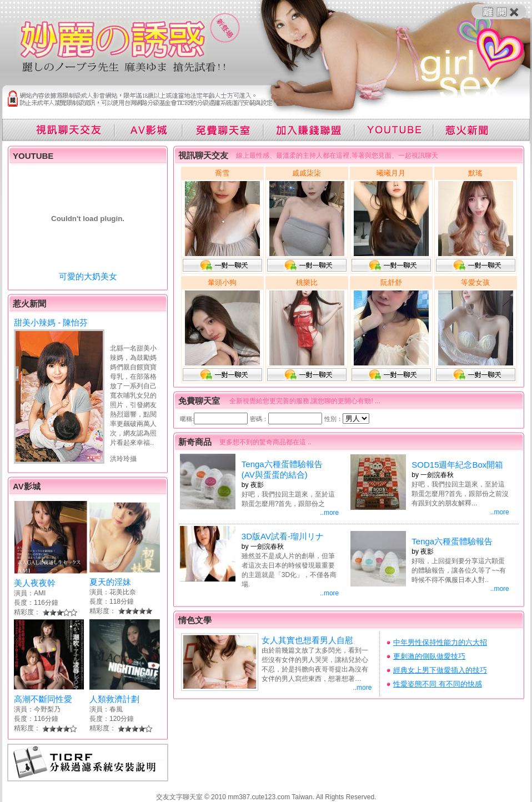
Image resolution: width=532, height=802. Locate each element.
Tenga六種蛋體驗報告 (452, 541)
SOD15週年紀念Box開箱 (457, 465)
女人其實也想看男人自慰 (307, 640)
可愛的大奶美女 (88, 276)
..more (329, 513)
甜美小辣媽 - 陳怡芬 (51, 322)
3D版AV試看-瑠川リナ (283, 536)
